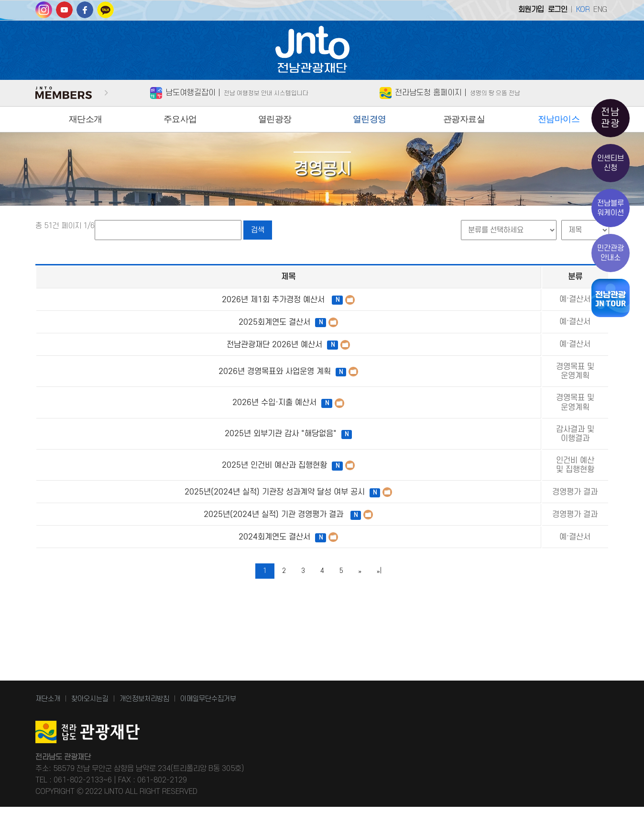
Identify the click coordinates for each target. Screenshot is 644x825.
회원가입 (531, 10)
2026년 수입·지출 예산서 (211, 417)
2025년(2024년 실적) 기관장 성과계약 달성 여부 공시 (210, 533)
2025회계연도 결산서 (211, 322)
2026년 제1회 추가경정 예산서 (211, 300)
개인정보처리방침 (144, 717)
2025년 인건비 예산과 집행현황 (211, 497)
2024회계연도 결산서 (211, 592)
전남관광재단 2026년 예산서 (211, 345)
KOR (583, 10)
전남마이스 (559, 119)
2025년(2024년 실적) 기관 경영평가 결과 (210, 565)
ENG (600, 10)
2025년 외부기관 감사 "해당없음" (210, 457)
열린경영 (370, 119)
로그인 (558, 10)
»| (379, 625)
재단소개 (86, 119)
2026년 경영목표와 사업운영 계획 (210, 376)
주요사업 (180, 119)
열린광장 (275, 119)
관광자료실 (464, 119)
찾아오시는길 (90, 717)
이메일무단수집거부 (208, 717)
